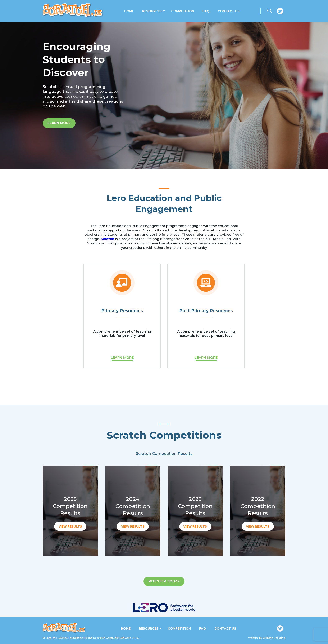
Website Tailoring (274, 638)
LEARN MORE (122, 358)
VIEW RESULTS (70, 526)
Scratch (107, 239)
